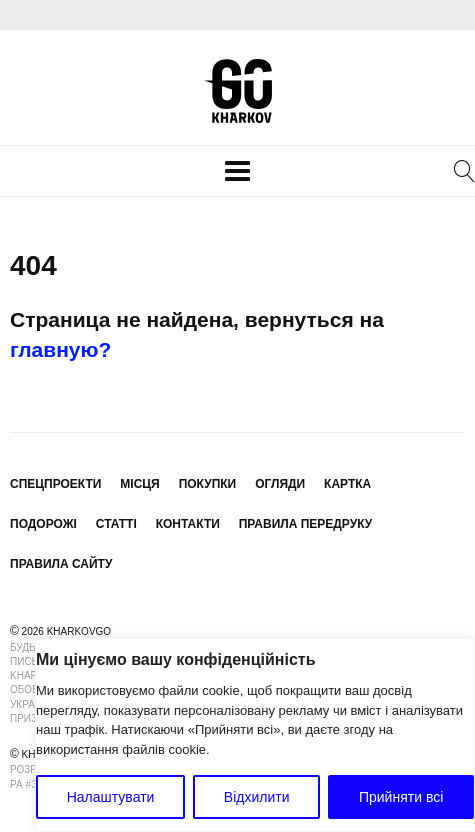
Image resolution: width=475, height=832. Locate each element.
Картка (347, 484)
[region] (255, 735)
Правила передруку (306, 524)
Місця (139, 484)
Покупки (208, 484)
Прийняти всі (401, 797)
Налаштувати (111, 797)
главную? (60, 349)
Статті (116, 524)
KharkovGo (238, 91)
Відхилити (257, 797)
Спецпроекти (55, 484)
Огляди (280, 484)
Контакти (188, 524)
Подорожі (43, 524)
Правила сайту (61, 564)
